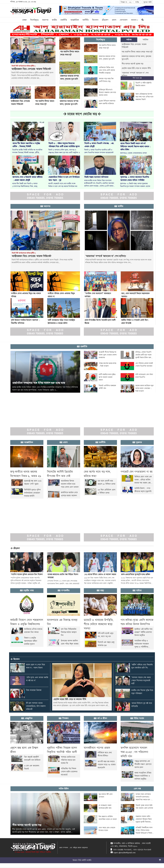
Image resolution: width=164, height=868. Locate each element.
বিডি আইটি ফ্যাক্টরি (85, 860)
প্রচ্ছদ (24, 20)
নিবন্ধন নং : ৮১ (126, 2)
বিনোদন (95, 20)
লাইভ (137, 2)
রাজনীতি (64, 20)
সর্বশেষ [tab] (129, 40)
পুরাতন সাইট (147, 2)
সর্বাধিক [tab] (145, 40)
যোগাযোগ (124, 20)
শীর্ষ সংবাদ (137, 78)
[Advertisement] (68, 409)
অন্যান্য (135, 20)
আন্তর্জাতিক (75, 20)
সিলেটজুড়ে (34, 20)
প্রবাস (114, 20)
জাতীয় (54, 20)
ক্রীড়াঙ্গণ (105, 20)
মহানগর (45, 20)
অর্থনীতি (85, 20)
